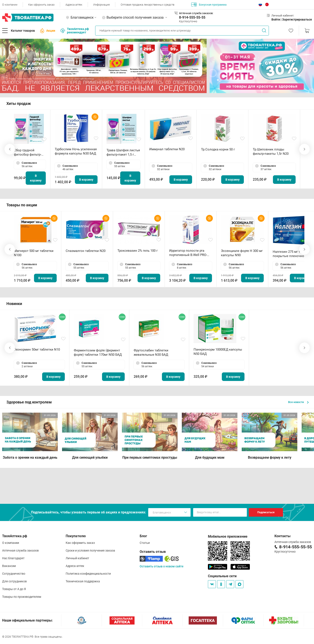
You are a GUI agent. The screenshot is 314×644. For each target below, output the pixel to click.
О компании (10, 5)
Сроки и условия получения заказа (90, 550)
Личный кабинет (77, 558)
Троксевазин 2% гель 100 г (138, 251)
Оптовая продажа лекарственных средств (147, 5)
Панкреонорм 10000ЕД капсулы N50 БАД (218, 352)
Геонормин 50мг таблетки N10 (37, 350)
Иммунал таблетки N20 (167, 149)
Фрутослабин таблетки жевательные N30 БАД (151, 352)
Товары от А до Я (14, 589)
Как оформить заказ (41, 5)
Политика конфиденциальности (88, 574)
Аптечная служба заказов (20, 550)
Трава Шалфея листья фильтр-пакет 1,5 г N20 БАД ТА (123, 152)
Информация (101, 5)
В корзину (36, 178)
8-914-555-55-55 (192, 17)
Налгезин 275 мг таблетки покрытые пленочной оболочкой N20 (293, 254)
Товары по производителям (22, 597)
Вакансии (9, 566)
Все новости (298, 402)
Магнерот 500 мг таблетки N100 (34, 253)
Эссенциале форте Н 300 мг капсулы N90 (242, 253)
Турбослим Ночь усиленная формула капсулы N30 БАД (76, 151)
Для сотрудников (14, 581)
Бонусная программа (209, 4)
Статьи (145, 543)
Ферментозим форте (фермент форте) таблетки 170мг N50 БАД (98, 352)
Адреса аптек (74, 5)
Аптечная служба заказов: (196, 13)
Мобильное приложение (228, 536)
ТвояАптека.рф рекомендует (75, 31)
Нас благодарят (13, 558)
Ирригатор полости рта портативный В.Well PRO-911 (188, 253)
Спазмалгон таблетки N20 (86, 251)
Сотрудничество (14, 574)
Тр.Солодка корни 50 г (218, 149)
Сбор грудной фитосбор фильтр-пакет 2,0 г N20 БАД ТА (29, 152)
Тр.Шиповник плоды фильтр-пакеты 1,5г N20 (271, 152)
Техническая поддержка (83, 581)
